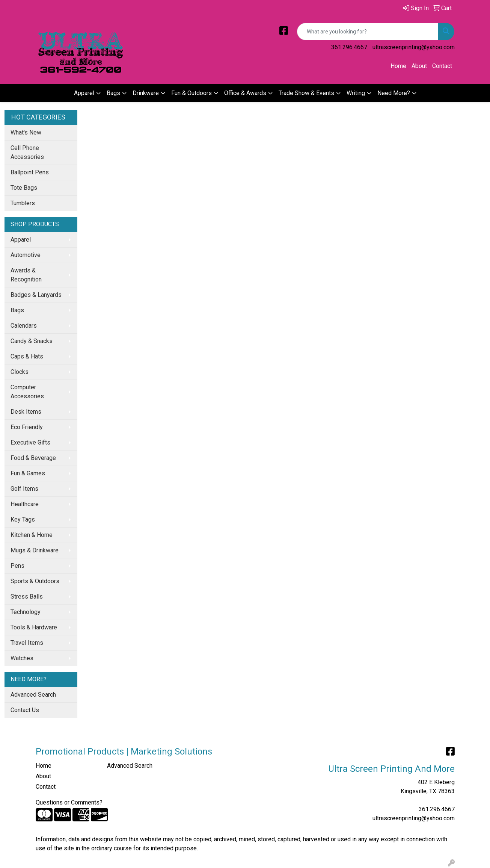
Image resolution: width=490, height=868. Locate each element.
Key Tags (23, 519)
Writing (356, 93)
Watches (22, 658)
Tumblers (23, 203)
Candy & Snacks (32, 341)
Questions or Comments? (69, 802)
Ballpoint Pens (30, 172)
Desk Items (26, 412)
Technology (26, 612)
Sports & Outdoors (35, 581)
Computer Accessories (27, 392)
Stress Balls (27, 597)
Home (398, 66)
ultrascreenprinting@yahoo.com (414, 47)
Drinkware (146, 93)
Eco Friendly (27, 427)
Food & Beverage (33, 458)
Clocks (20, 372)
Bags (113, 93)
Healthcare (25, 504)
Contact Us (25, 710)
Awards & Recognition (26, 275)
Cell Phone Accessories (27, 152)
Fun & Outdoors (191, 93)
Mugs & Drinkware (35, 550)
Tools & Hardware (34, 627)
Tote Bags (24, 188)
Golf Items (24, 489)
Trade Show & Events (306, 93)
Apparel (84, 93)
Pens (17, 566)
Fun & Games (28, 473)
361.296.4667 (349, 47)
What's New (26, 132)
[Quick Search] (368, 32)
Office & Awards (245, 93)
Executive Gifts (30, 442)
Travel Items (27, 643)
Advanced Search (33, 695)
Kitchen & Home (32, 535)
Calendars (24, 326)
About (419, 66)
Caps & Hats (27, 356)
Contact (442, 66)
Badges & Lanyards (36, 295)
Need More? (394, 93)
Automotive (26, 255)
